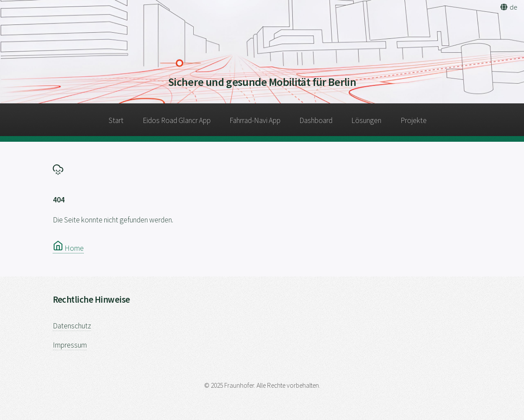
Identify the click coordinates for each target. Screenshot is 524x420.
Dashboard (316, 120)
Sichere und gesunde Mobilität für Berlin (262, 82)
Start (116, 120)
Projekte (414, 120)
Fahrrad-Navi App (255, 120)
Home (68, 248)
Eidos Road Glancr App (177, 120)
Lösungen (366, 120)
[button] (509, 7)
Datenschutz (72, 326)
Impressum (70, 345)
